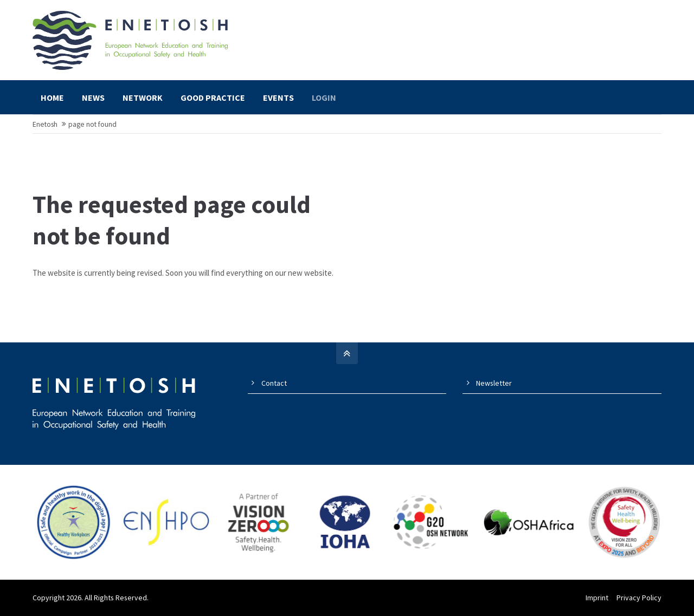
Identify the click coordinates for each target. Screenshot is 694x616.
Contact (274, 383)
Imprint (597, 598)
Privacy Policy (639, 598)
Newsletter (494, 383)
